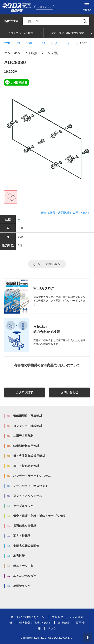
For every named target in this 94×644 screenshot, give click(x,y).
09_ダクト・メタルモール (21, 43)
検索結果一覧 (58, 43)
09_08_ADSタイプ (33, 43)
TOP (7, 43)
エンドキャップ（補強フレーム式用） (71, 43)
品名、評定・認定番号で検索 (68, 33)
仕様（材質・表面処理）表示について (65, 213)
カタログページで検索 (21, 33)
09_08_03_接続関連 (46, 43)
